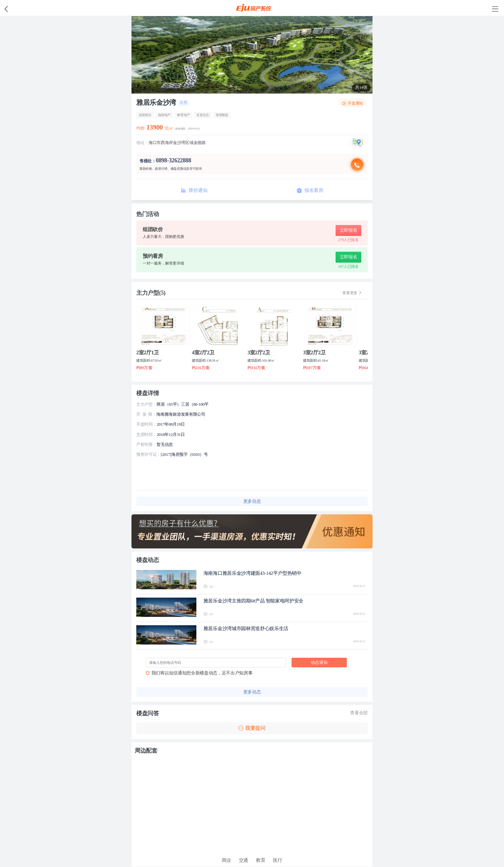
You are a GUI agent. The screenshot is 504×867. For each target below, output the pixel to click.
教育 (261, 860)
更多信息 (252, 501)
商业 (226, 860)
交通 (243, 860)
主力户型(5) (151, 293)
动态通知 (319, 662)
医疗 (278, 860)
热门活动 (148, 214)
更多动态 (252, 692)
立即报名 (349, 230)
